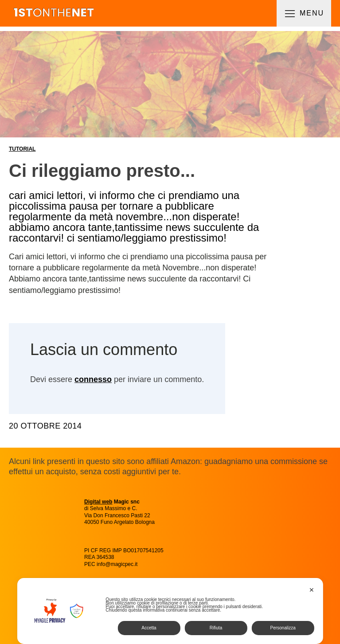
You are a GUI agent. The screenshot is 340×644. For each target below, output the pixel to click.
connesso (93, 379)
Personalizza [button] (283, 628)
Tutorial (22, 149)
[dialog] (170, 611)
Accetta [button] (149, 628)
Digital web (98, 502)
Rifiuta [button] (216, 628)
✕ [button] (312, 590)
